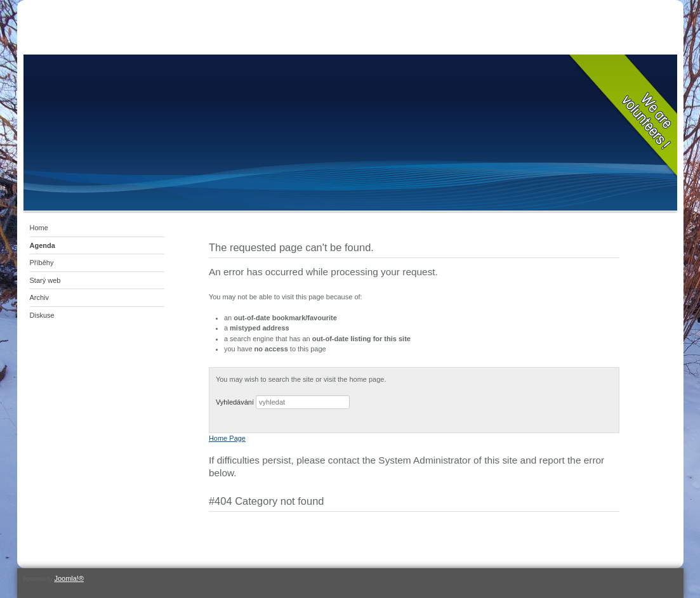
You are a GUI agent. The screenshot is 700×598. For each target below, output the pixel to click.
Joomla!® (69, 578)
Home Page (227, 438)
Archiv (40, 297)
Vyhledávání (235, 402)
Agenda (43, 245)
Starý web (45, 280)
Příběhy (42, 263)
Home (39, 228)
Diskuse (42, 315)
